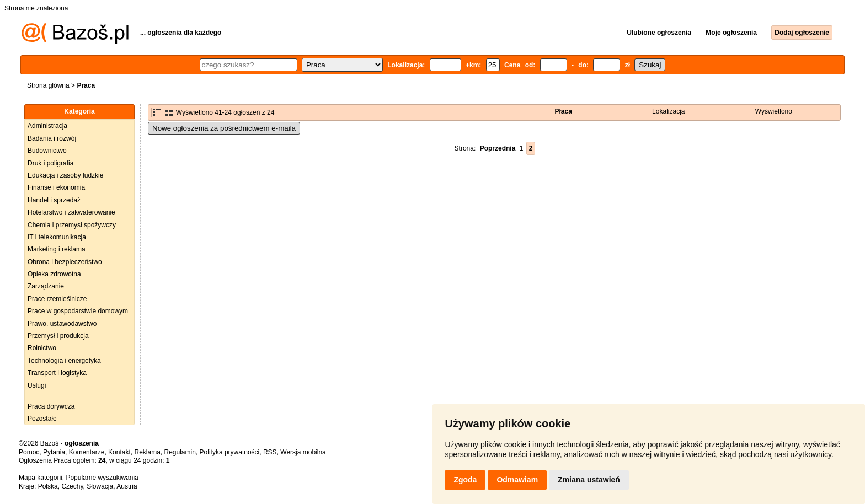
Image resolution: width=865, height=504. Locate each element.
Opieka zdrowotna (54, 274)
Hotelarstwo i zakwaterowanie (71, 212)
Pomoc (29, 452)
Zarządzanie (46, 286)
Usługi (37, 385)
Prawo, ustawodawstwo (62, 324)
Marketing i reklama (57, 249)
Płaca (564, 111)
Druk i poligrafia (50, 163)
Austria (127, 486)
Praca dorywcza (51, 406)
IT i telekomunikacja (57, 237)
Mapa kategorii (41, 478)
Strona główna (48, 85)
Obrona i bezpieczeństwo (65, 262)
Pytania (54, 452)
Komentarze (87, 452)
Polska (48, 486)
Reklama (147, 452)
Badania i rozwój (52, 138)
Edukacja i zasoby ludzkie (65, 175)
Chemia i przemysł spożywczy (72, 225)
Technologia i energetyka (64, 361)
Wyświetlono (774, 111)
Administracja (47, 126)
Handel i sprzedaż (54, 200)
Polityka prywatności (230, 452)
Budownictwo (47, 151)
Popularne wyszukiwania (102, 478)
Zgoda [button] (465, 480)
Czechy (72, 486)
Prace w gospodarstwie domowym (78, 311)
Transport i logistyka (57, 373)
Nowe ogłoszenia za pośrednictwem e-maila (224, 128)
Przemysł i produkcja (58, 336)
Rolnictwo (42, 348)
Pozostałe (42, 419)
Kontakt (119, 452)
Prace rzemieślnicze (57, 299)
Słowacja (100, 486)
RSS (270, 452)
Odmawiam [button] (517, 480)
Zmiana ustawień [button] (589, 480)
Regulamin (180, 452)
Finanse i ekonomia (56, 187)
